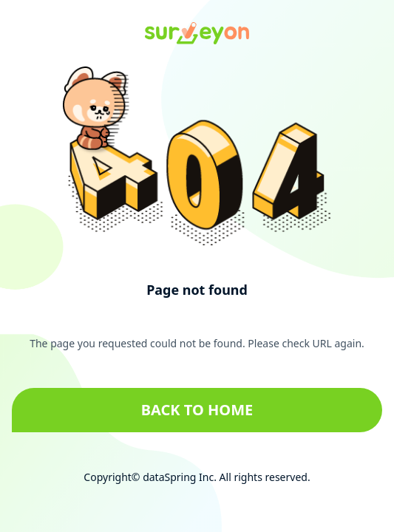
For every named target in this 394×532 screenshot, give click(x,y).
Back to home (197, 410)
